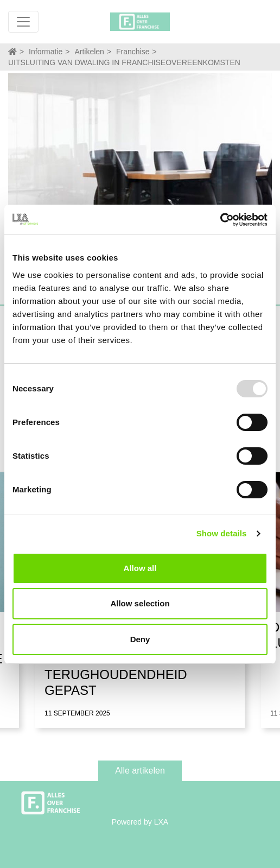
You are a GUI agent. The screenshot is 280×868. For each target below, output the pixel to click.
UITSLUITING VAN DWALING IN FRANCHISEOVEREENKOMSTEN (124, 62)
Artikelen (89, 52)
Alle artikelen (140, 771)
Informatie (46, 52)
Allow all (140, 568)
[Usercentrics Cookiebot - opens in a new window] (220, 220)
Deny (140, 639)
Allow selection (140, 603)
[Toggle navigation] (23, 22)
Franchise (133, 52)
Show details (222, 533)
